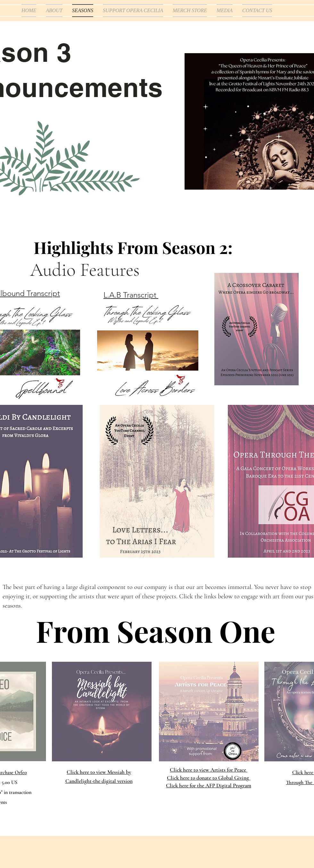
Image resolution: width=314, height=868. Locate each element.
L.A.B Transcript (131, 295)
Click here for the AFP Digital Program (209, 786)
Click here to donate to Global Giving (209, 778)
